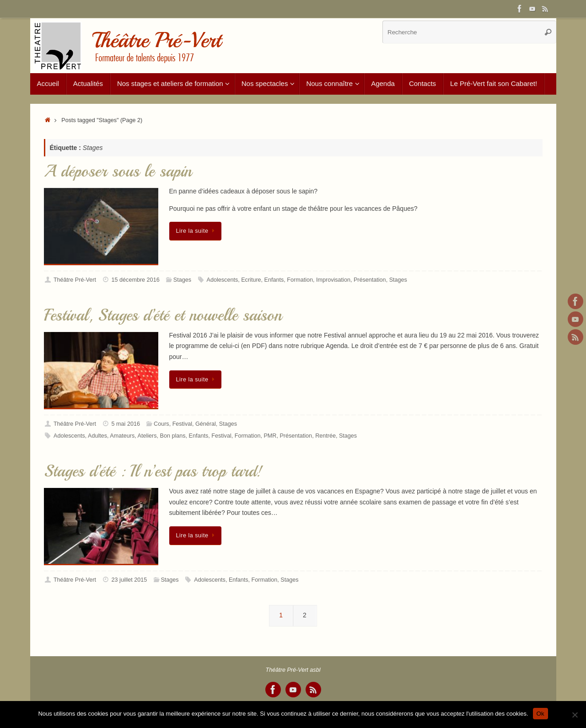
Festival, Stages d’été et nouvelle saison (163, 315)
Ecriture (251, 280)
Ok (540, 714)
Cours (161, 424)
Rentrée (325, 436)
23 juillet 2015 (129, 580)
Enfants (274, 280)
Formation (300, 280)
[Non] (575, 715)
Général (206, 424)
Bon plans (173, 436)
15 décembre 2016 (136, 280)
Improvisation (333, 280)
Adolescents (223, 280)
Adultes (97, 436)
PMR (270, 436)
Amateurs (122, 436)
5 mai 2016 (126, 424)
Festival (182, 424)
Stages (182, 280)
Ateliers (147, 436)
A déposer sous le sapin (118, 171)
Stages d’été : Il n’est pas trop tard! (153, 471)
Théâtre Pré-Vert (75, 280)
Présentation (370, 280)
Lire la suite (197, 231)
